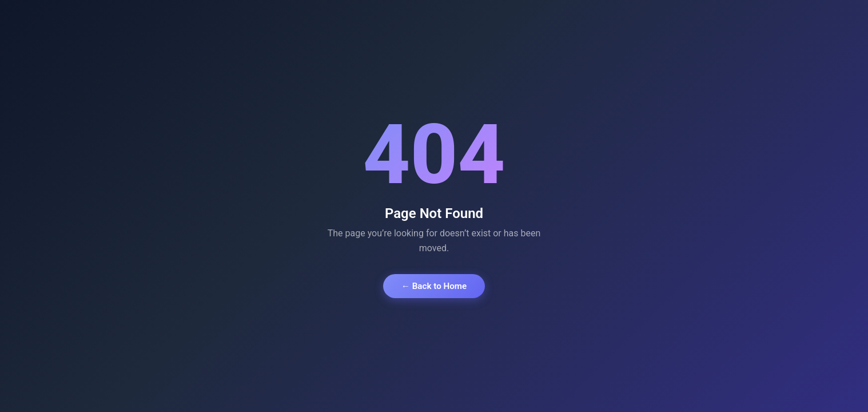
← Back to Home (434, 286)
